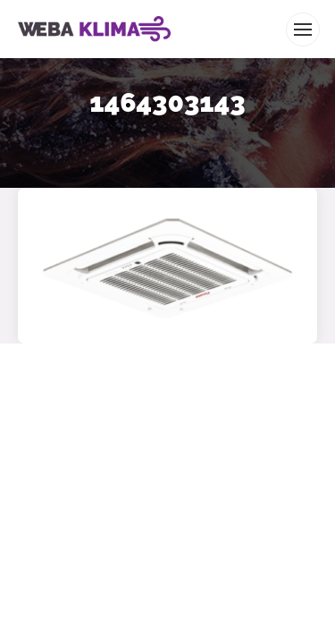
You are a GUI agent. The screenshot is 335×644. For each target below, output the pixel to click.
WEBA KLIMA (42, 7)
